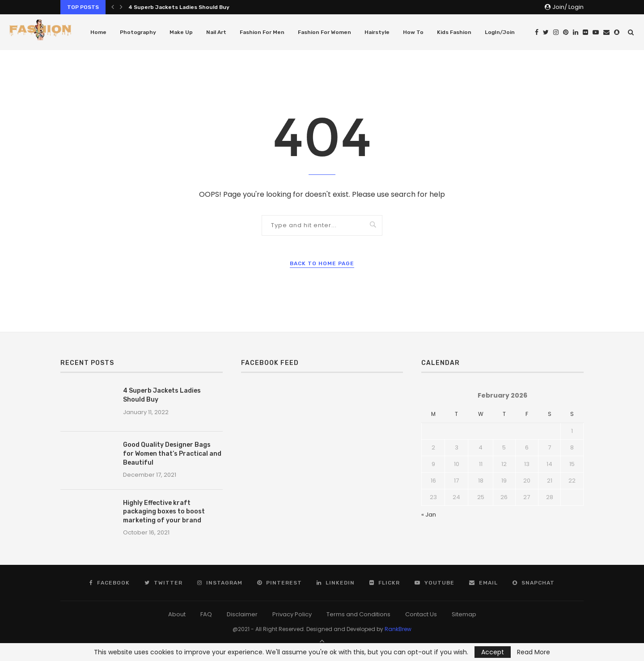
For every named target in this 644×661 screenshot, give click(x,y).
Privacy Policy (292, 614)
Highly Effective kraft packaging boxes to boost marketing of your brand (164, 512)
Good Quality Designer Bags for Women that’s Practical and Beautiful (172, 453)
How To (413, 32)
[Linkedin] (576, 32)
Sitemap (464, 614)
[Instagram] (556, 32)
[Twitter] (546, 32)
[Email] (606, 32)
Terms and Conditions (358, 614)
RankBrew (398, 629)
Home (98, 32)
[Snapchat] (617, 32)
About (177, 614)
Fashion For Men (262, 32)
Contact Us (421, 614)
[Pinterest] (566, 32)
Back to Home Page (322, 263)
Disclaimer (242, 614)
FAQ (206, 614)
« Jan (429, 515)
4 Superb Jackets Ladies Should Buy (179, 7)
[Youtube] (596, 32)
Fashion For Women (324, 32)
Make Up (181, 32)
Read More (534, 652)
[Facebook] (537, 32)
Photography (138, 32)
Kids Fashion (454, 32)
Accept (493, 652)
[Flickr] (585, 32)
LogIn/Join (500, 32)
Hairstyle (377, 32)
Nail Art (216, 32)
